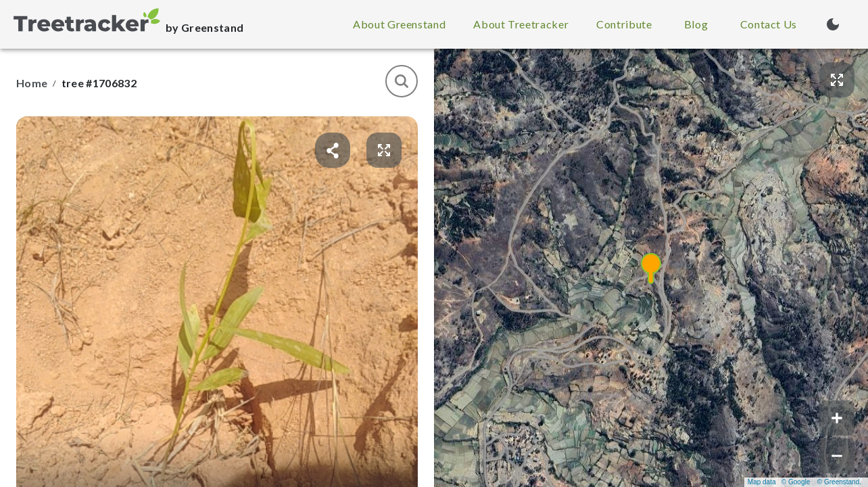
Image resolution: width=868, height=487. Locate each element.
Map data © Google (779, 482)
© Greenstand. (839, 482)
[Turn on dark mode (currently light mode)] (833, 24)
